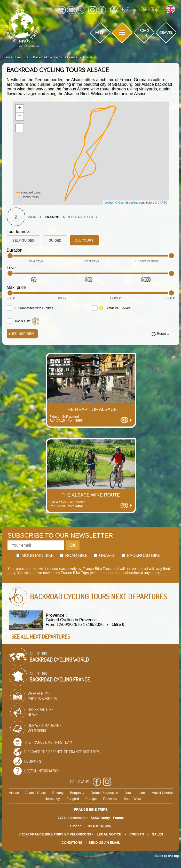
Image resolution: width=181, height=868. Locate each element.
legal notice (109, 834)
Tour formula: (19, 232)
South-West (132, 799)
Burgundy (77, 793)
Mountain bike (35, 556)
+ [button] (20, 109)
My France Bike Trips (135, 10)
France (52, 217)
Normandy (52, 799)
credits (137, 834)
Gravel (105, 556)
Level (12, 268)
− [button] (20, 117)
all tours (84, 240)
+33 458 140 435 (98, 826)
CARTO (162, 203)
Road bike (74, 556)
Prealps (91, 799)
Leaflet (109, 203)
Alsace (14, 793)
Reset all (163, 334)
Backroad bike (141, 556)
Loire (141, 793)
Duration (14, 250)
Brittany (58, 793)
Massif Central (162, 793)
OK (73, 545)
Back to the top (167, 856)
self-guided (23, 240)
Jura (128, 793)
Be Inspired (22, 334)
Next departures (80, 217)
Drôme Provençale (104, 793)
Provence (110, 799)
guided (55, 240)
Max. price (16, 287)
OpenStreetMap (128, 203)
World (34, 217)
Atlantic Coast (36, 793)
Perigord (73, 799)
